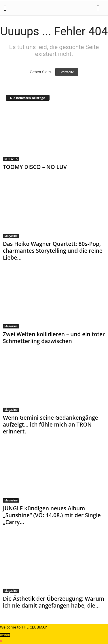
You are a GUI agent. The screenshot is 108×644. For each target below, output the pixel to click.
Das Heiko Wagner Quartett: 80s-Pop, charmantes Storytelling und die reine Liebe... (53, 251)
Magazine (11, 236)
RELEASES (11, 159)
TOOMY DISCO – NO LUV (35, 167)
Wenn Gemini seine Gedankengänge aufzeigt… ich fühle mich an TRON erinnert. (51, 425)
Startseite (67, 72)
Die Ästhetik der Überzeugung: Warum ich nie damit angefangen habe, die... (54, 602)
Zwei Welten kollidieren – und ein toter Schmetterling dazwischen (54, 338)
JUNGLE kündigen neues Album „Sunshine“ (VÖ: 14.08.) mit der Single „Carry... (52, 515)
